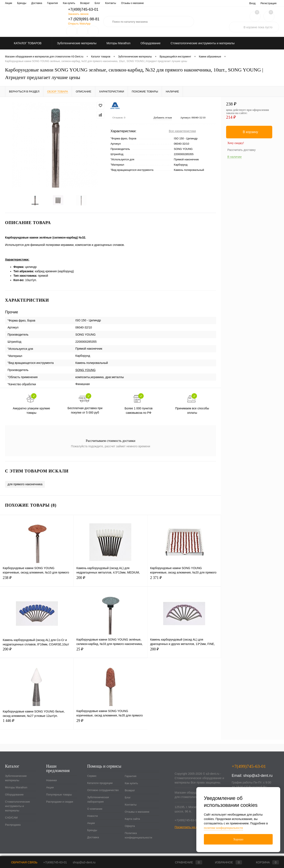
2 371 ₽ (184, 583)
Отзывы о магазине (137, 815)
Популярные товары (59, 797)
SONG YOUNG (85, 373)
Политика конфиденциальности (139, 838)
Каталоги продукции (30, 3)
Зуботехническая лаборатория (99, 3)
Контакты (131, 808)
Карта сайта (132, 822)
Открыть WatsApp (79, 24)
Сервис (9, 3)
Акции (50, 790)
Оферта (130, 829)
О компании (129, 3)
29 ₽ (110, 726)
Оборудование (14, 797)
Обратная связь (21, 862)
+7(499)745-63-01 (55, 862)
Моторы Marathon (16, 790)
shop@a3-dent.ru (258, 778)
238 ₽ (37, 583)
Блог (128, 800)
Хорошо (238, 839)
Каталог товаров (27, 43)
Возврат (130, 793)
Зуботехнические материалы (16, 781)
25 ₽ (110, 655)
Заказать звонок (78, 14)
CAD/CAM (11, 821)
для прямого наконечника (25, 487)
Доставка (93, 840)
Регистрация (268, 3)
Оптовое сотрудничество (62, 3)
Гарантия (131, 779)
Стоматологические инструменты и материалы (18, 809)
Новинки (51, 783)
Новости (146, 3)
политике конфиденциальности (223, 828)
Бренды (92, 833)
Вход (252, 3)
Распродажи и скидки (60, 805)
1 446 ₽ (37, 726)
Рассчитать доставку (242, 150)
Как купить (131, 786)
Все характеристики (182, 131)
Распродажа (13, 828)
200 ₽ (110, 583)
